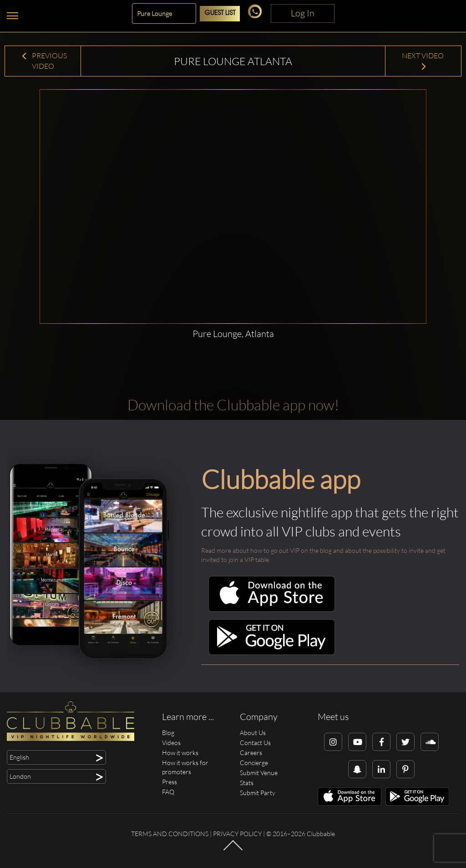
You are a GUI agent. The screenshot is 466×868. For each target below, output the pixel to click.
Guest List (220, 13)
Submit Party (258, 793)
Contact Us (255, 743)
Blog (168, 733)
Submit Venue (259, 773)
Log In (303, 13)
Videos (171, 743)
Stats (247, 783)
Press (170, 782)
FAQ (168, 792)
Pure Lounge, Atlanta (233, 334)
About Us (253, 733)
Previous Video (44, 61)
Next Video (423, 61)
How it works (180, 753)
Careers (251, 753)
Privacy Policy (237, 834)
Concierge (254, 763)
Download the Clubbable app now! (233, 405)
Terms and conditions (170, 834)
